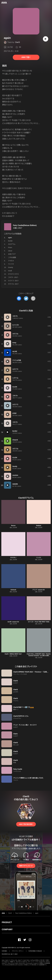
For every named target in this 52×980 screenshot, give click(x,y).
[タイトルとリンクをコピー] (33, 298)
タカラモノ (13, 558)
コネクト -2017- (13, 277)
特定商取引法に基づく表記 (10, 954)
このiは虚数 (12, 257)
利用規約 (4, 951)
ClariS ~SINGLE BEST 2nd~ (13, 654)
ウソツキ (11, 264)
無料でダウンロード (26, 866)
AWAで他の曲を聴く (26, 824)
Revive (13, 526)
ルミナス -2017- (13, 281)
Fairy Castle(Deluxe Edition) (25, 225)
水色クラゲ (12, 254)
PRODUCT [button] (7, 922)
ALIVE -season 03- (13, 622)
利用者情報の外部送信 (35, 951)
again (37, 913)
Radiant (39, 526)
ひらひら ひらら (13, 274)
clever (10, 251)
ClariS (17, 42)
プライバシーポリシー (18, 951)
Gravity (11, 267)
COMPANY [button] (7, 929)
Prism (10, 247)
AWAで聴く (26, 57)
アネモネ (11, 261)
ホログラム (12, 244)
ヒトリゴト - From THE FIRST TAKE (39, 622)
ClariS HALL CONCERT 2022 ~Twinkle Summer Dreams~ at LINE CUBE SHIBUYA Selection (39, 656)
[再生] (46, 39)
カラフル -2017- (13, 284)
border (10, 241)
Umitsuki (13, 590)
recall (10, 271)
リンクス (39, 558)
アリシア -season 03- (39, 590)
